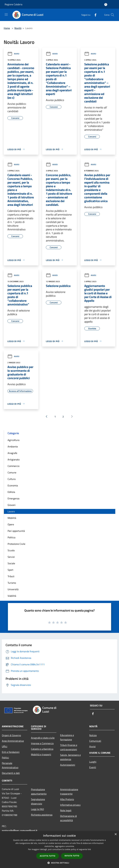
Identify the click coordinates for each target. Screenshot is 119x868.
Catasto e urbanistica (42, 749)
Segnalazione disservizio (38, 801)
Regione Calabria (13, 4)
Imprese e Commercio (42, 743)
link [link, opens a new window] (89, 849)
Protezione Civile (16, 544)
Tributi (11, 576)
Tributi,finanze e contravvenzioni (69, 747)
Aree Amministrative (13, 741)
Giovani (12, 505)
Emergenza (13, 498)
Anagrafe (12, 453)
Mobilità (12, 518)
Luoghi (93, 762)
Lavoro (11, 511)
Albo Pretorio (67, 799)
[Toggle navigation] (6, 15)
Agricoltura (13, 440)
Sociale (11, 563)
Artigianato (14, 459)
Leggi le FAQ (37, 809)
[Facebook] (94, 15)
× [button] (116, 834)
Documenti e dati (11, 773)
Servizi (11, 557)
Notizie (93, 735)
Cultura (12, 479)
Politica (11, 537)
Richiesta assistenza (42, 815)
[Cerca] (112, 15)
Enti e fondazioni (11, 752)
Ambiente (13, 447)
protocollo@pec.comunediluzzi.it (20, 830)
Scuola (11, 550)
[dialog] (59, 850)
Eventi (93, 767)
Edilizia (11, 492)
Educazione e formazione (67, 737)
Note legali (66, 810)
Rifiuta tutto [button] (72, 856)
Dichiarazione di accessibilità (68, 818)
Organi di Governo (11, 735)
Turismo (12, 583)
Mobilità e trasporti (41, 754)
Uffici (5, 746)
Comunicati (95, 741)
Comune (12, 472)
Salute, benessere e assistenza (70, 757)
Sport (10, 570)
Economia (13, 485)
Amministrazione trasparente (69, 792)
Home (7, 28)
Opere (11, 524)
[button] (59, 863)
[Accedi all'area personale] (106, 5)
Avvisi (13, 54)
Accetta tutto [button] (48, 856)
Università (13, 589)
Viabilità (12, 596)
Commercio (13, 466)
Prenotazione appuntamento (39, 792)
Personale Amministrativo (10, 765)
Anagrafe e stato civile (43, 738)
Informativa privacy (70, 805)
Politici (5, 758)
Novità (18, 28)
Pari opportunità (16, 531)
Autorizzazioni (68, 765)
